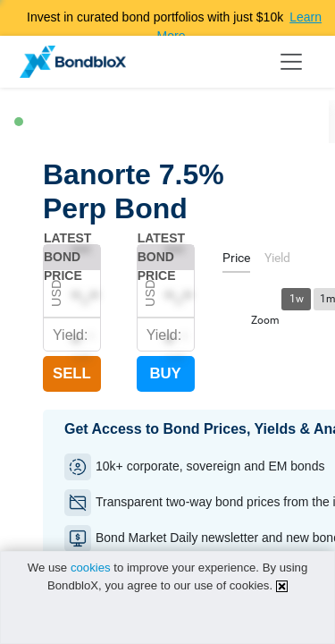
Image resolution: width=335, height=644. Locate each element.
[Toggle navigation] (291, 62)
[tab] (236, 261)
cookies (91, 568)
